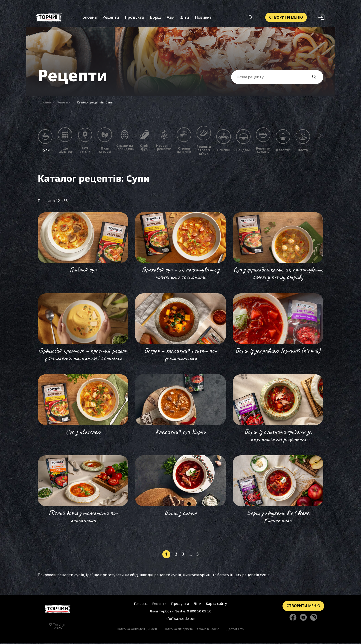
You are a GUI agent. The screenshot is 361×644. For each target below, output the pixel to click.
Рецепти (111, 18)
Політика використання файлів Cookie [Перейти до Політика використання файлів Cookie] (192, 629)
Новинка (203, 18)
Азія (171, 18)
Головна (89, 18)
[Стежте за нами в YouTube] (303, 618)
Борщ (155, 18)
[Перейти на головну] (49, 18)
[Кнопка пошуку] (317, 78)
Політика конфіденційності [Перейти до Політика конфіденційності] (137, 629)
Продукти (134, 18)
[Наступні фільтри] (320, 136)
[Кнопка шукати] (251, 18)
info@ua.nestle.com (180, 619)
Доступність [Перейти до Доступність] (235, 629)
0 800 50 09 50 (199, 612)
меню (286, 18)
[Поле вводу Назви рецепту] (277, 77)
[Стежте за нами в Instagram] (314, 618)
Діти (185, 18)
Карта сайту (216, 604)
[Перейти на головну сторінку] (58, 610)
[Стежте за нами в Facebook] (293, 618)
